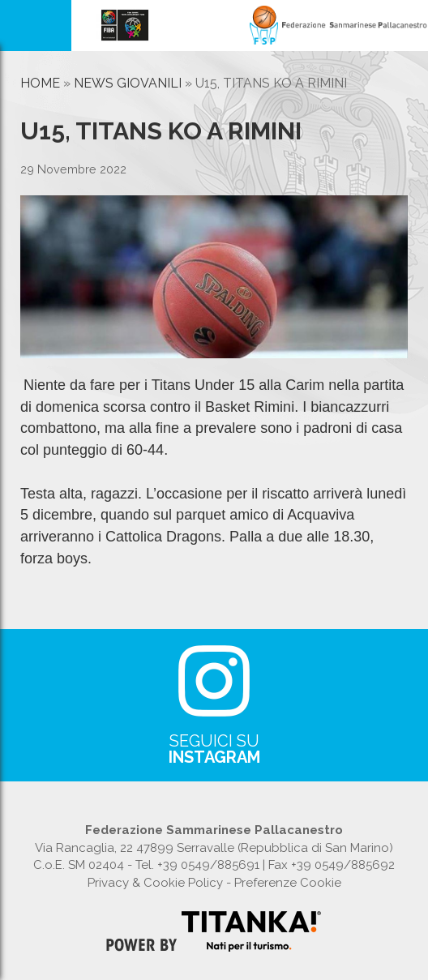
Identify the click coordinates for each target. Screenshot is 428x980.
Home (40, 83)
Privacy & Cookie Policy (155, 883)
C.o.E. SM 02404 (79, 865)
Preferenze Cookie (288, 883)
